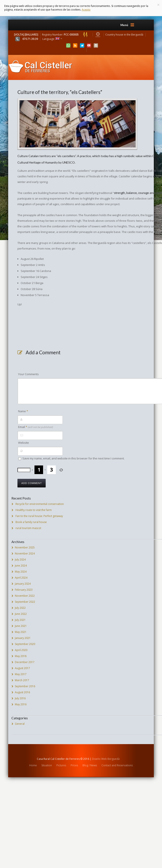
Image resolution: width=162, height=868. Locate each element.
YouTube (89, 45)
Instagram (96, 45)
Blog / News (90, 765)
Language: (51, 39)
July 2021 (20, 620)
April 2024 (21, 578)
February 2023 (24, 590)
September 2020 (25, 644)
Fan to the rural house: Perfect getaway (39, 516)
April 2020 (21, 650)
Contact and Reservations (117, 765)
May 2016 (21, 704)
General (20, 724)
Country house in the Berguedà (124, 35)
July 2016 (20, 698)
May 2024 (21, 572)
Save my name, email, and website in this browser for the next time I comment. (73, 458)
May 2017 (21, 674)
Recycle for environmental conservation (40, 504)
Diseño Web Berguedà (106, 759)
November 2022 (25, 596)
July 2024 (20, 560)
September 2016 (25, 686)
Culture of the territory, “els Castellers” (60, 92)
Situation (47, 765)
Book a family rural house (31, 522)
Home (33, 765)
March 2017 (22, 680)
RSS (75, 45)
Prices (74, 765)
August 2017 (22, 668)
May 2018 (21, 656)
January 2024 (23, 584)
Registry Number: (66, 35)
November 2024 (25, 553)
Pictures (61, 765)
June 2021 (21, 626)
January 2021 (23, 638)
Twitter (82, 45)
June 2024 (21, 566)
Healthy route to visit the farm (34, 510)
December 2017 (25, 662)
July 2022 (20, 608)
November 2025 (25, 547)
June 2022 (21, 614)
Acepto (86, 10)
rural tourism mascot (28, 528)
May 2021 (21, 632)
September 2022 (25, 602)
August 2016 (22, 692)
